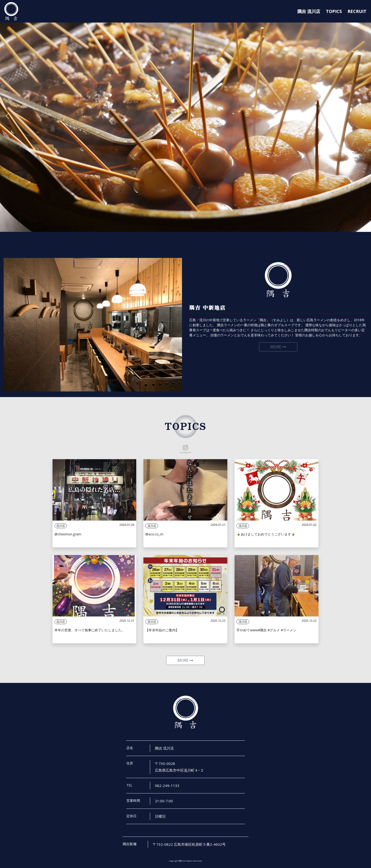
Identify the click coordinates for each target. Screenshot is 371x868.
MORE (185, 660)
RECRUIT (357, 11)
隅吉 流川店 (309, 11)
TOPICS (334, 11)
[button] (7, 116)
